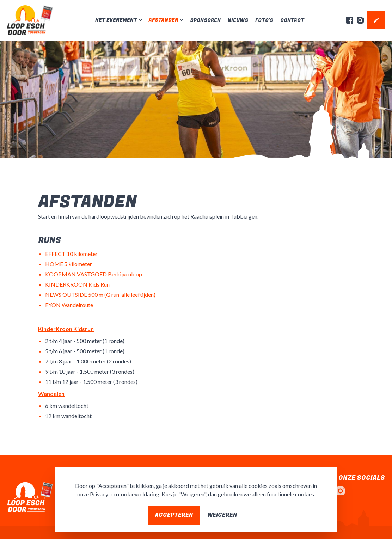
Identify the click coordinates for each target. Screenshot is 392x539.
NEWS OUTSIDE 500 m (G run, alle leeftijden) (100, 295)
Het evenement (116, 20)
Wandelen (51, 394)
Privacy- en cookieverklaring (125, 494)
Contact (292, 20)
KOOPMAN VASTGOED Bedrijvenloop (94, 274)
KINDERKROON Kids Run (77, 284)
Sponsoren (205, 20)
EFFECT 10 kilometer (71, 254)
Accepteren (174, 515)
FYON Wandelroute (69, 305)
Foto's (264, 20)
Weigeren (222, 515)
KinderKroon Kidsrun (66, 329)
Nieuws (238, 20)
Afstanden (164, 20)
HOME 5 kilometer (69, 264)
